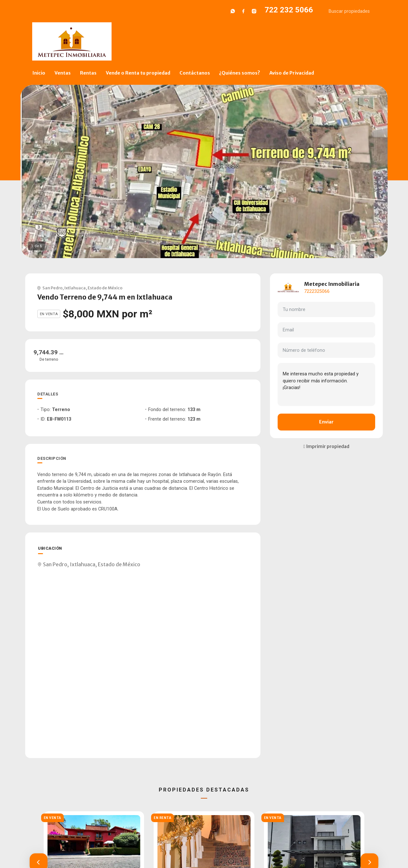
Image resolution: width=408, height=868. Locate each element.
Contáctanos (195, 73)
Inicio (39, 73)
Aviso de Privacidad (292, 73)
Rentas (88, 73)
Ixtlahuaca (75, 288)
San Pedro (52, 288)
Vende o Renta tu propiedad (138, 73)
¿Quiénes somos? (240, 73)
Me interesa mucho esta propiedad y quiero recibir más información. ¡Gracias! (326, 384)
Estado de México (105, 288)
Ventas (63, 73)
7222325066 (317, 291)
